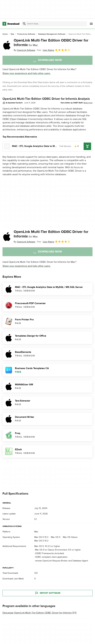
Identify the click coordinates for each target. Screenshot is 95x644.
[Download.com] (11, 24)
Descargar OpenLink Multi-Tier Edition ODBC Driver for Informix (37, 613)
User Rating (57, 50)
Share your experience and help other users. (27, 73)
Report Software (48, 593)
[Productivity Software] (26, 34)
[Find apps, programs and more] (54, 24)
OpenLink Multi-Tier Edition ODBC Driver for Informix (51, 43)
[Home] (5, 34)
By (24, 50)
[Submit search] (24, 24)
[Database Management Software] (52, 34)
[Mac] (12, 34)
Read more (88, 103)
